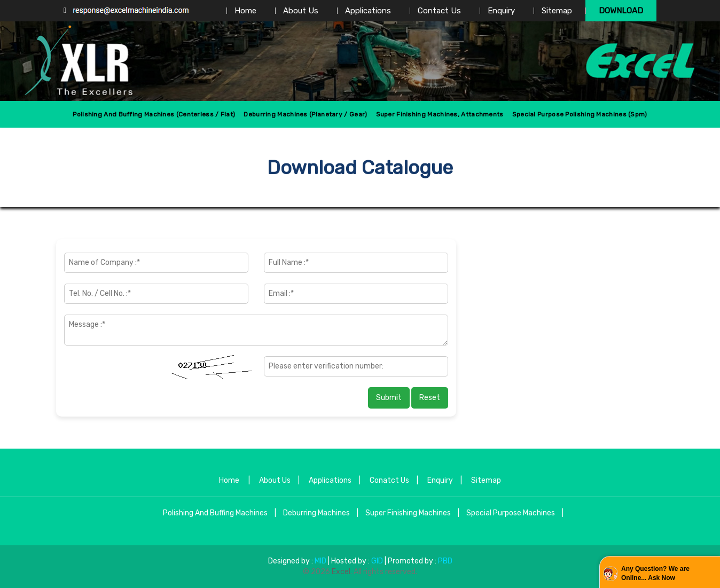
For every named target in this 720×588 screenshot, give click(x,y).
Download (621, 11)
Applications (368, 11)
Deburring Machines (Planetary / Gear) (305, 114)
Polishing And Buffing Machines (215, 513)
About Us (301, 11)
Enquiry (501, 11)
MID (320, 561)
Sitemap (557, 11)
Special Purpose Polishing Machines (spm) (580, 114)
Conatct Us (389, 480)
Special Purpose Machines (511, 513)
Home (245, 11)
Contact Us (439, 11)
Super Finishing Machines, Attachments (440, 114)
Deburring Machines (316, 513)
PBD (445, 561)
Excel (341, 572)
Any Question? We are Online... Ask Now (655, 573)
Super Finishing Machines (408, 513)
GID (377, 561)
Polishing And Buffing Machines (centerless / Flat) (154, 114)
